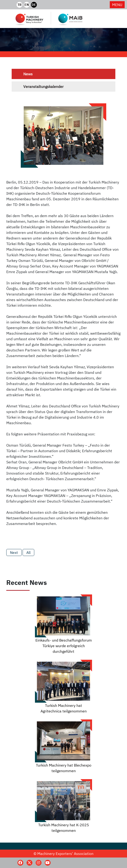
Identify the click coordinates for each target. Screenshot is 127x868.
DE (34, 5)
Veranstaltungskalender (43, 87)
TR (19, 5)
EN (27, 5)
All (28, 552)
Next (14, 552)
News (28, 74)
